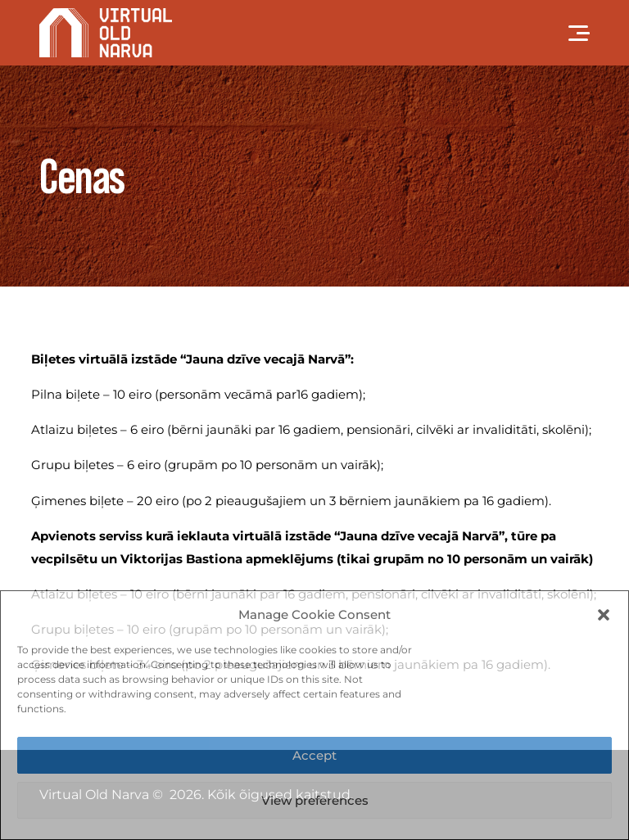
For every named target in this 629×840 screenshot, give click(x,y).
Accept (314, 755)
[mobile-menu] (565, 33)
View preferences (315, 800)
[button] (604, 615)
